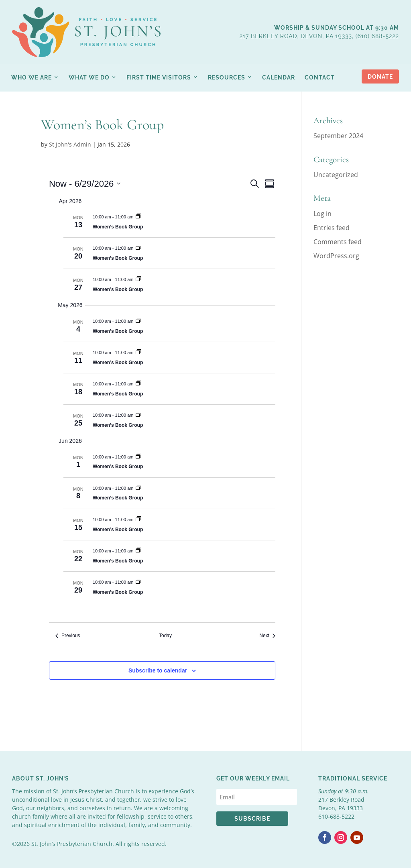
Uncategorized (336, 175)
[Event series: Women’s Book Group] (138, 217)
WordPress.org (336, 256)
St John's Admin (70, 144)
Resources (227, 77)
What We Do (89, 77)
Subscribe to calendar (158, 670)
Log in (322, 214)
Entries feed (332, 228)
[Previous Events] (68, 636)
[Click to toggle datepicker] (85, 184)
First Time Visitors (159, 77)
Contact (320, 77)
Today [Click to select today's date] (165, 636)
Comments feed (338, 242)
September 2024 (338, 136)
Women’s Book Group (118, 227)
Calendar (279, 77)
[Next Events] (267, 636)
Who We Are (32, 77)
